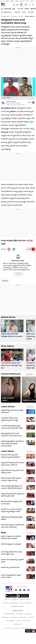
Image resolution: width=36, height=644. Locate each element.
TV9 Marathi (19, 614)
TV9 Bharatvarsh (9, 614)
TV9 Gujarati (14, 617)
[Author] (3, 103)
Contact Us (7, 600)
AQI (17, 5)
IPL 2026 (20, 9)
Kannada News (5, 16)
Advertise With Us (25, 600)
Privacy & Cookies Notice (11, 603)
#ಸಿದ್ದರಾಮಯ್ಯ (7, 12)
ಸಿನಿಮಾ (27, 9)
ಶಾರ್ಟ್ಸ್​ (24, 12)
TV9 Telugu (28, 614)
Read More (18, 274)
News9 (3, 1)
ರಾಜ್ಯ (14, 9)
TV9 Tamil (31, 617)
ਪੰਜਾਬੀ (32, 1)
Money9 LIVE (18, 624)
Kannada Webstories (11, 374)
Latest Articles (8, 407)
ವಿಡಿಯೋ (17, 12)
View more (30, 407)
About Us (15, 600)
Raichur (21, 16)
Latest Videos (7, 451)
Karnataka (14, 16)
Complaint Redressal (17, 607)
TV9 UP (19, 621)
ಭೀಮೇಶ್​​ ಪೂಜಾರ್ (11, 102)
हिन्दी (7, 1)
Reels (4, 533)
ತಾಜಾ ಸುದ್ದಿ (7, 9)
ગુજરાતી (22, 1)
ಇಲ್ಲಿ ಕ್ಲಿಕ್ (30, 241)
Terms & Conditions (26, 603)
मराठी (17, 1)
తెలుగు (12, 1)
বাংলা (27, 1)
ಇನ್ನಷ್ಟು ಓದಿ (30, 374)
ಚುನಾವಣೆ (31, 12)
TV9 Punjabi (23, 617)
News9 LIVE (26, 621)
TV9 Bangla (5, 617)
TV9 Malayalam (10, 621)
